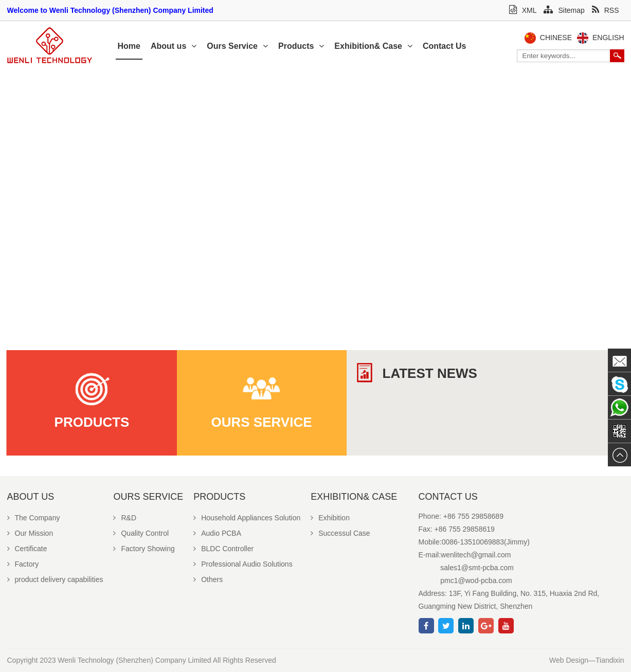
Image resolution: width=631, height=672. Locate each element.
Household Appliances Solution (247, 518)
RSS (606, 10)
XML (523, 10)
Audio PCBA (217, 533)
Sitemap (564, 10)
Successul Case (340, 533)
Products (301, 46)
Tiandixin (610, 660)
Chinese (556, 38)
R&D (125, 518)
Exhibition (330, 518)
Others (208, 579)
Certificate (27, 549)
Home (129, 46)
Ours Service (237, 46)
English (608, 38)
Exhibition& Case (373, 46)
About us (174, 46)
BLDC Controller (223, 549)
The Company (34, 518)
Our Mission (30, 533)
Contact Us (444, 46)
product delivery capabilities (55, 579)
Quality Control (141, 533)
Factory (23, 564)
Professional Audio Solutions (243, 564)
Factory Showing (144, 549)
